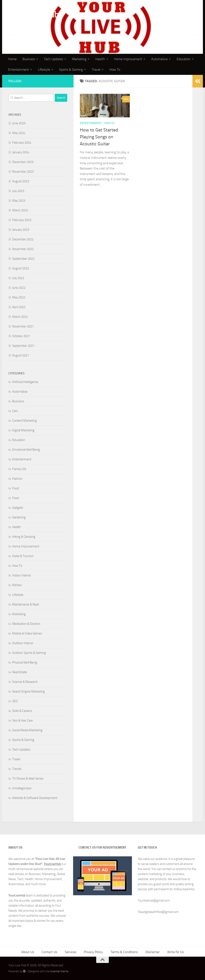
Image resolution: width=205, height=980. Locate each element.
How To (115, 70)
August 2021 (21, 355)
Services (70, 952)
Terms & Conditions (124, 952)
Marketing (79, 59)
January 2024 (21, 152)
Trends (17, 769)
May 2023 (19, 201)
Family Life (19, 469)
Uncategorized (22, 788)
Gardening (19, 517)
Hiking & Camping (24, 537)
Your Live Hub (34, 15)
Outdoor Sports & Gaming (29, 653)
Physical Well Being (25, 662)
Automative (159, 59)
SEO (15, 701)
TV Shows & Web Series (28, 779)
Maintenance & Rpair (26, 604)
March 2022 (20, 317)
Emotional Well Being (26, 450)
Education (184, 59)
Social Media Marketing (27, 730)
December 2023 (23, 162)
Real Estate (20, 672)
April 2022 (19, 307)
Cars (15, 411)
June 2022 (19, 288)
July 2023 (18, 191)
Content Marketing (24, 421)
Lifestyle (44, 70)
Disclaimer (152, 952)
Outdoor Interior (23, 643)
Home (12, 59)
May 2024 (19, 133)
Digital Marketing (23, 430)
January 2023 (21, 230)
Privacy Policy (93, 952)
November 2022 (23, 249)
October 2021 (21, 336)
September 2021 (23, 346)
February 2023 (22, 220)
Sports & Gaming (71, 70)
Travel (96, 70)
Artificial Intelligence (25, 382)
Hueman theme (59, 971)
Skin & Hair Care (22, 720)
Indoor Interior (22, 575)
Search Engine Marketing (28, 691)
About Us (28, 952)
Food (16, 488)
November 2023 (23, 172)
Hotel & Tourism (23, 556)
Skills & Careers (22, 711)
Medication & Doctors (26, 624)
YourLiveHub (52, 864)
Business (29, 59)
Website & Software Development (35, 798)
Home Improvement (128, 59)
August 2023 (21, 181)
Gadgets (18, 508)
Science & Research (25, 682)
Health (100, 59)
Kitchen (17, 585)
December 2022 (23, 239)
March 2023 (20, 210)
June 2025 (19, 123)
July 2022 (18, 278)
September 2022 (23, 259)
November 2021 (23, 326)
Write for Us (175, 952)
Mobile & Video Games (27, 633)
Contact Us (49, 952)
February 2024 (22, 143)
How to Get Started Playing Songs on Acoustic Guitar (99, 137)
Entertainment (19, 70)
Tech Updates (53, 59)
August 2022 (21, 268)
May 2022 (19, 297)
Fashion (17, 479)
